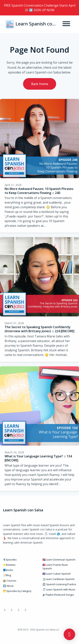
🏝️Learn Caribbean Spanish (59, 579)
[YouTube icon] (19, 610)
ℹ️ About (8, 586)
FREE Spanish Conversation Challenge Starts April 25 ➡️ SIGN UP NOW (40, 8)
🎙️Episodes (10, 560)
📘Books (8, 570)
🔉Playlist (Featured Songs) (58, 595)
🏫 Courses (10, 581)
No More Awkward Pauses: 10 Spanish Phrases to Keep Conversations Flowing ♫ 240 (39, 191)
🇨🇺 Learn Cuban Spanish (57, 574)
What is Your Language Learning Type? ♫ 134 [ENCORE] (38, 458)
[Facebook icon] (5, 610)
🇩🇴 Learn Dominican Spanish (59, 560)
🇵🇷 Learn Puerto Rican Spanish (55, 567)
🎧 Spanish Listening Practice (59, 584)
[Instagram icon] (12, 610)
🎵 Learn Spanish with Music (59, 589)
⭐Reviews (9, 565)
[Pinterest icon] (26, 610)
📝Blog (7, 575)
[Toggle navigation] (66, 24)
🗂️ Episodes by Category (17, 591)
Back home (40, 84)
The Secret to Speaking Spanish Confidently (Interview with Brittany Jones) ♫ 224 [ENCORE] (39, 329)
